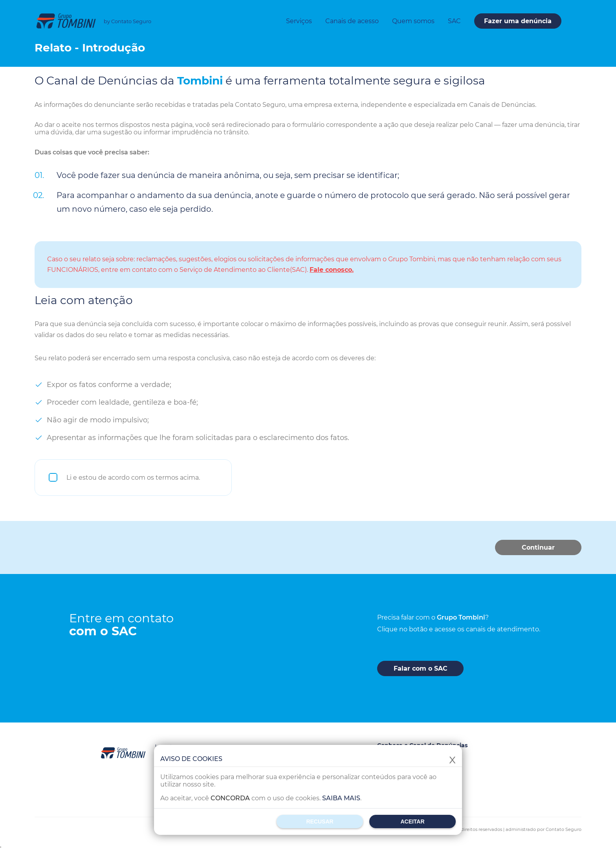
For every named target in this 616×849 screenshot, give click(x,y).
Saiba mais (341, 798)
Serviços (299, 21)
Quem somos (413, 21)
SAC (454, 21)
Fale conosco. (332, 270)
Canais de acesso (352, 21)
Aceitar (412, 821)
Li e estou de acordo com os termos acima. (133, 478)
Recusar (320, 821)
